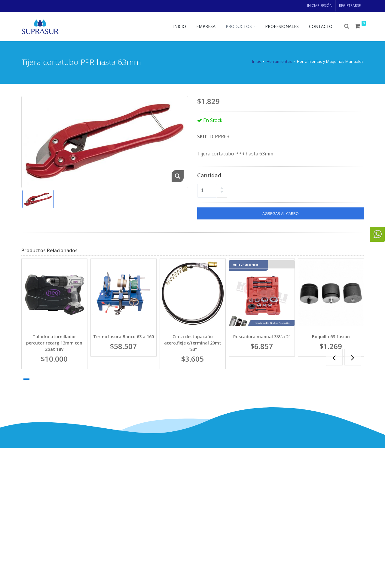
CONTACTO (321, 26)
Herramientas (279, 61)
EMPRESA (206, 26)
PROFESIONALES (283, 26)
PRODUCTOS (239, 26)
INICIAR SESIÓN (320, 6)
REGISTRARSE (350, 6)
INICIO (180, 26)
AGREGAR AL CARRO (281, 213)
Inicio (257, 61)
